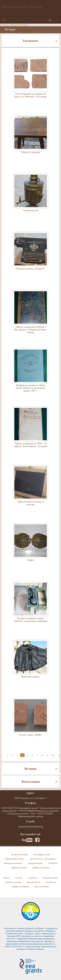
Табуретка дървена (31, 140)
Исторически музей (19, 25)
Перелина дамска (31, 664)
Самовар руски (31, 198)
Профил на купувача (41, 868)
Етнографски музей (42, 855)
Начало (6, 25)
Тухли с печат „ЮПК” (31, 723)
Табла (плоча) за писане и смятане (31, 490)
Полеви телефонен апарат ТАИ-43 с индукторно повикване (31, 606)
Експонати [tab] (30, 41)
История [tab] (31, 769)
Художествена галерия (14, 859)
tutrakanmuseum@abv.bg (30, 827)
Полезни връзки (33, 882)
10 (53, 755)
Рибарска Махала (35, 863)
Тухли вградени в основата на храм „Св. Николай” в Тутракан (31, 82)
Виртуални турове (19, 868)
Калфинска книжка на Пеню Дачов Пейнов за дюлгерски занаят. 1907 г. (31, 373)
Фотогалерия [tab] (30, 782)
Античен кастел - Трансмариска (43, 859)
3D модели (53, 863)
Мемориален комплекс (13, 863)
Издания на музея (50, 878)
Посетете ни (51, 882)
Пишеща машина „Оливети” (31, 256)
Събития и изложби (13, 882)
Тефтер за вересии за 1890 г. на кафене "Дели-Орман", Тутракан (31, 431)
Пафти (31, 548)
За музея (19, 878)
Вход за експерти (42, 887)
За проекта (33, 878)
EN (57, 20)
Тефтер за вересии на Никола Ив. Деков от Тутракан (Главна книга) (31, 315)
